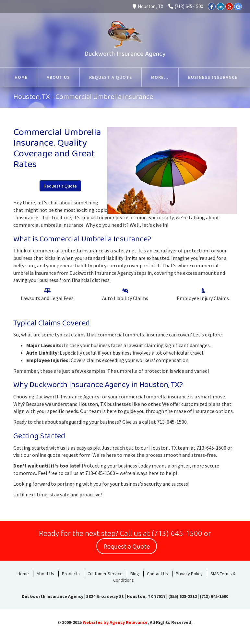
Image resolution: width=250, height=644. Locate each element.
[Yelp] (229, 6)
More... (230, 77)
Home (23, 574)
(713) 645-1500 (186, 6)
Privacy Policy (189, 574)
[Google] (238, 6)
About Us (45, 574)
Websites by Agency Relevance (115, 622)
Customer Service (105, 574)
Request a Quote (60, 186)
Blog (135, 574)
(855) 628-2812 (183, 596)
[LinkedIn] (220, 6)
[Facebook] (212, 6)
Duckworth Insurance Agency (125, 54)
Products (71, 574)
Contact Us (157, 574)
